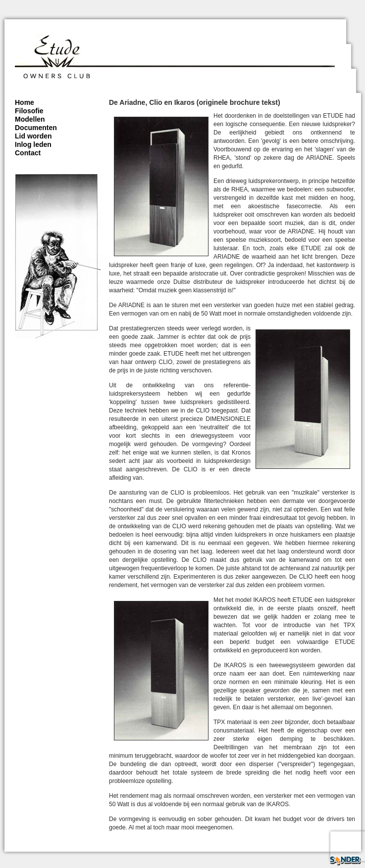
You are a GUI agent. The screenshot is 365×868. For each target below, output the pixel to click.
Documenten (36, 128)
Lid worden (33, 136)
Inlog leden (33, 144)
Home (25, 102)
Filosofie (29, 111)
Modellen (30, 119)
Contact (28, 153)
